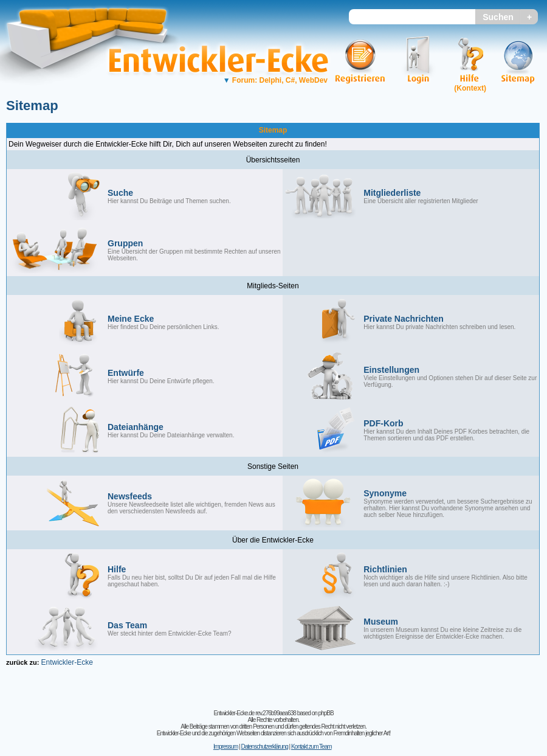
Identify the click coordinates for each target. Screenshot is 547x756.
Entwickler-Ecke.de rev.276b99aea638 (254, 713)
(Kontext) (470, 88)
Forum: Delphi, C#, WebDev (275, 80)
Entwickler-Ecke (67, 662)
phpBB (326, 713)
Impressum (225, 747)
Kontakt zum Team (311, 747)
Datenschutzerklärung (264, 747)
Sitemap (32, 106)
